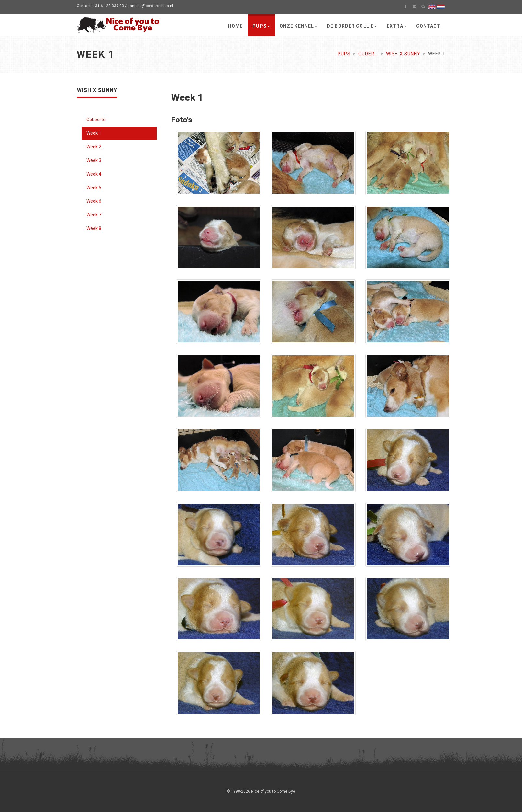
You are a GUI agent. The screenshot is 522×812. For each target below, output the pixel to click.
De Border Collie (352, 26)
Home (235, 26)
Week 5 (94, 188)
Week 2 (94, 147)
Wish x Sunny (403, 54)
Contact (428, 26)
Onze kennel (298, 26)
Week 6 (94, 201)
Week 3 (94, 160)
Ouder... (368, 54)
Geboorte (96, 120)
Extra (397, 26)
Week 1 (94, 133)
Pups (261, 26)
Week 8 (94, 228)
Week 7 (94, 215)
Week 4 (94, 174)
